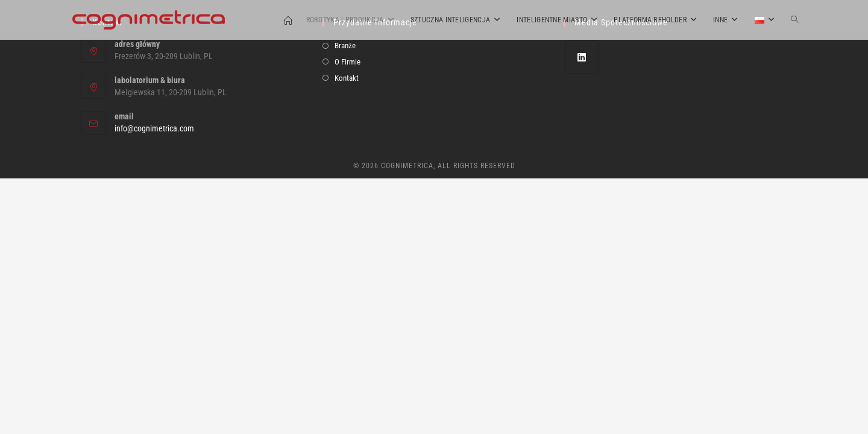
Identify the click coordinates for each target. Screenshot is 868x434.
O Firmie (348, 317)
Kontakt (347, 334)
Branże (345, 301)
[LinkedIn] (582, 313)
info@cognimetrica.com (154, 384)
